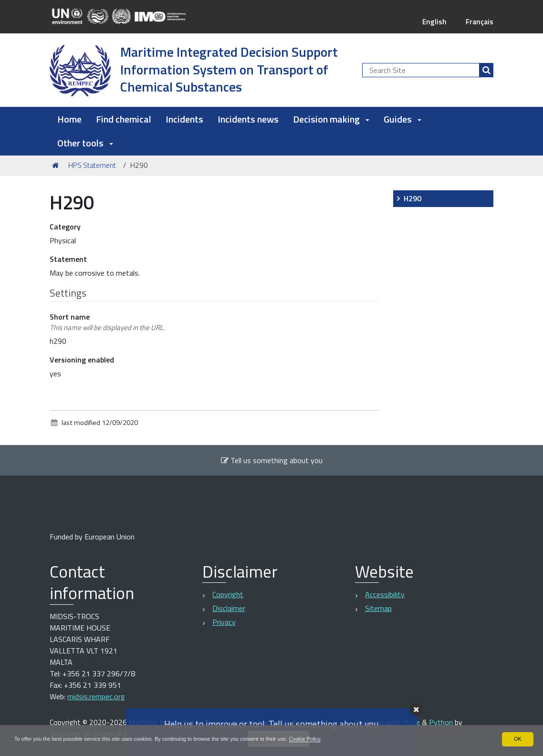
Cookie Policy (331, 739)
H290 (412, 198)
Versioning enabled (82, 360)
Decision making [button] (331, 119)
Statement (68, 259)
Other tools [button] (85, 143)
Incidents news (248, 119)
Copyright (228, 594)
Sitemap (378, 608)
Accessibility (385, 594)
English (433, 21)
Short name (107, 322)
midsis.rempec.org (96, 696)
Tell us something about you (271, 460)
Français (479, 21)
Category (65, 227)
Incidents (184, 119)
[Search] (486, 70)
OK (517, 739)
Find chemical (124, 119)
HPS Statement (92, 165)
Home (69, 119)
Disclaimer (229, 608)
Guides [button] (402, 119)
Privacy (224, 622)
